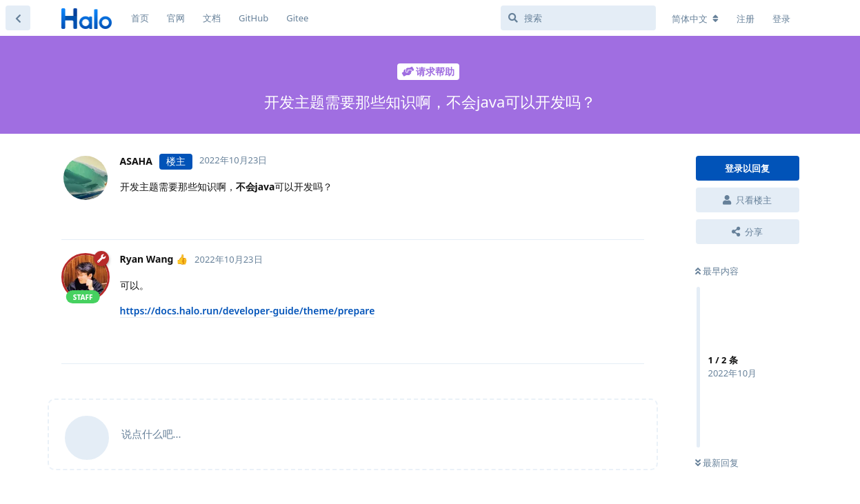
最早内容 (717, 271)
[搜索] (578, 18)
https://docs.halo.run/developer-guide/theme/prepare (248, 311)
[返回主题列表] (18, 18)
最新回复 (717, 463)
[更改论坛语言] (695, 19)
